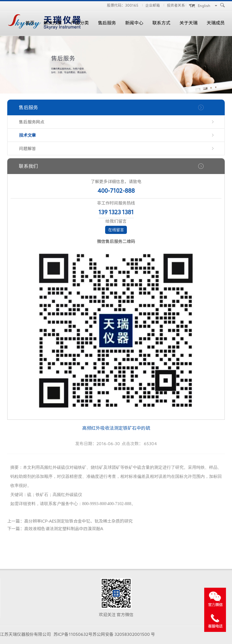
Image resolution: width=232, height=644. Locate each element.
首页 (30, 23)
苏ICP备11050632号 (73, 634)
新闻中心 (134, 23)
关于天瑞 (188, 23)
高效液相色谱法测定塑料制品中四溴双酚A (64, 529)
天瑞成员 (216, 23)
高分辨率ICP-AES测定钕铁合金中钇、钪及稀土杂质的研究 (78, 521)
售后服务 (107, 23)
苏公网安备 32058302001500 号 (124, 634)
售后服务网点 (32, 122)
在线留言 (116, 230)
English (204, 5)
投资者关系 (176, 5)
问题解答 (27, 149)
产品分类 (80, 23)
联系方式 (161, 23)
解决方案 (53, 23)
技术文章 (27, 135)
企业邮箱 (153, 5)
